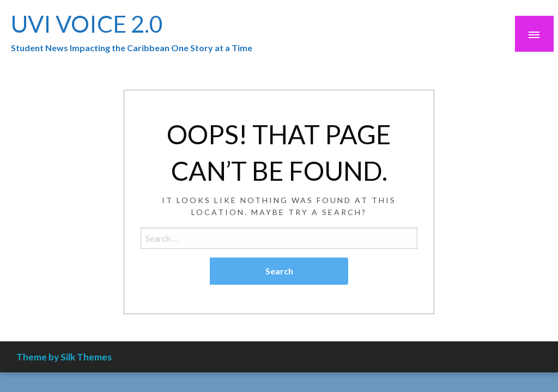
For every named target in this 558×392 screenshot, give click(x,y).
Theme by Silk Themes (64, 357)
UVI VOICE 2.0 (87, 23)
